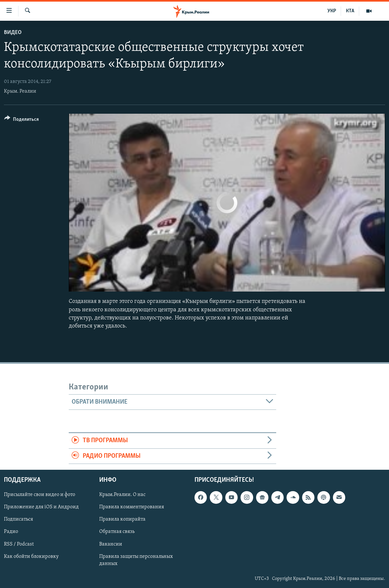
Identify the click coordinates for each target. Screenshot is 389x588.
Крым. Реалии (20, 91)
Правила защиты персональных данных (136, 560)
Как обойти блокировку (31, 557)
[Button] (22, 120)
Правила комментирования (132, 507)
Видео (13, 33)
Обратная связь (117, 532)
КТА (350, 11)
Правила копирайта (122, 520)
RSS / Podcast (19, 544)
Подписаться (18, 520)
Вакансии (111, 544)
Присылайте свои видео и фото (40, 495)
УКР (332, 11)
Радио (11, 532)
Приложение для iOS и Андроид (41, 507)
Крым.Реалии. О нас (122, 495)
